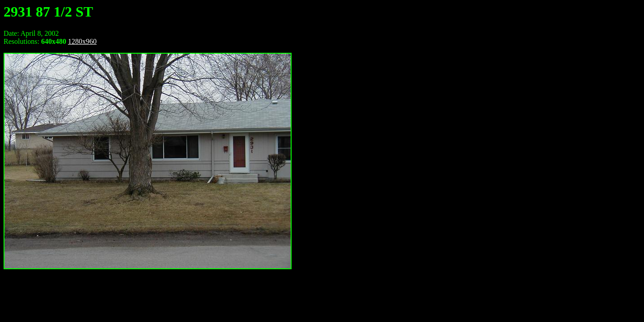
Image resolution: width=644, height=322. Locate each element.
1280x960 (82, 41)
